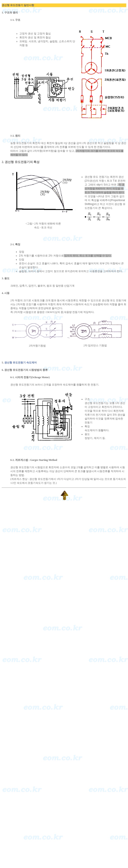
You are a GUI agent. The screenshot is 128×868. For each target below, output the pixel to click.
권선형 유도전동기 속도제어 (21, 363)
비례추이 (105, 200)
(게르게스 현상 (19, 479)
